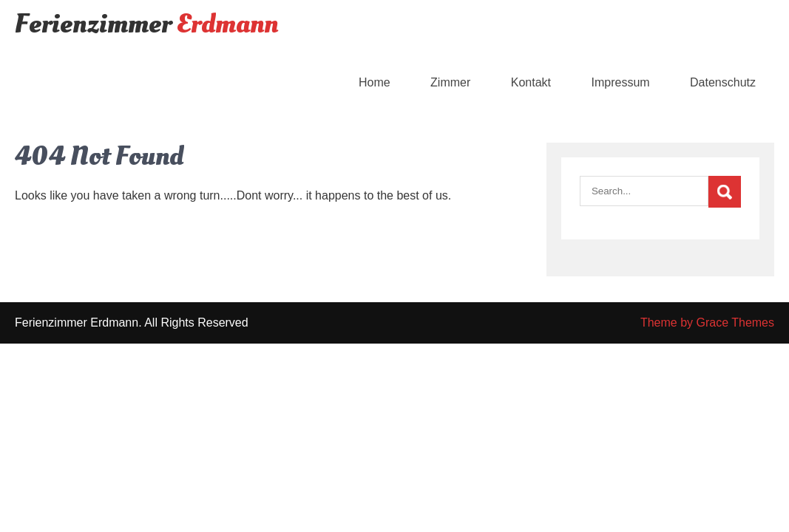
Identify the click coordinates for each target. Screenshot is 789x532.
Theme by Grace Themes (707, 323)
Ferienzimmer (146, 24)
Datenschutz (723, 82)
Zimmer (450, 82)
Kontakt (531, 82)
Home (375, 82)
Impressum (620, 82)
